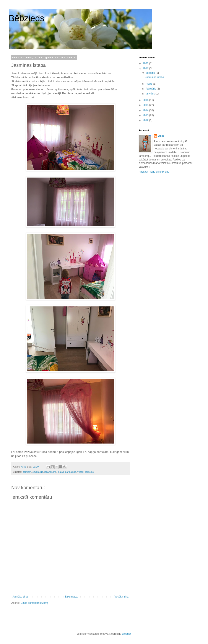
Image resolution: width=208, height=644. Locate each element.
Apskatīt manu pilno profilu (154, 172)
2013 (146, 115)
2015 (146, 105)
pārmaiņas (71, 472)
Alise (161, 136)
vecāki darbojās (85, 472)
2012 (146, 120)
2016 (146, 100)
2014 (146, 110)
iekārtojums (50, 472)
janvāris (151, 94)
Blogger (126, 634)
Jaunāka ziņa (20, 597)
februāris (151, 89)
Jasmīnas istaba (155, 77)
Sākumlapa (71, 597)
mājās (61, 472)
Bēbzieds (27, 18)
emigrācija (38, 472)
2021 (146, 63)
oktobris (151, 73)
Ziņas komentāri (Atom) (35, 603)
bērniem (27, 472)
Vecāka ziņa (121, 597)
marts (149, 84)
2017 (146, 68)
